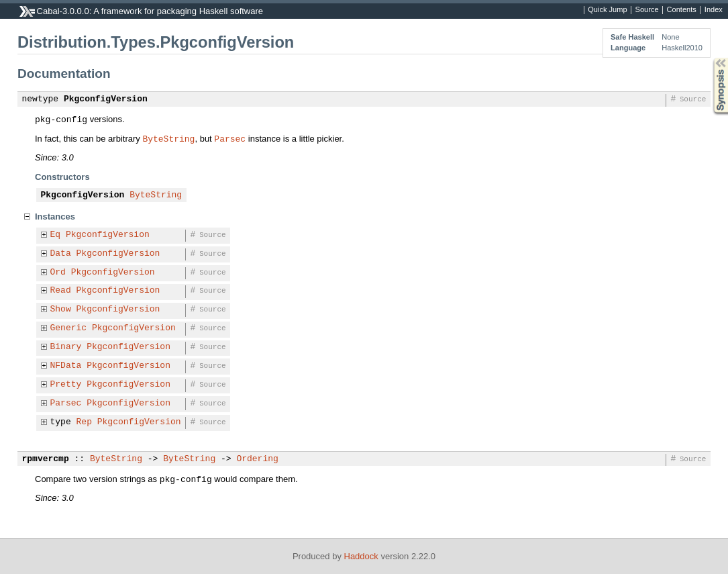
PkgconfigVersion (106, 99)
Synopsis (710, 58)
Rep (84, 422)
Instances (55, 217)
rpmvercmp (46, 459)
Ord (58, 273)
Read (61, 291)
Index (714, 10)
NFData (66, 366)
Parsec (230, 138)
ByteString (168, 138)
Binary (66, 347)
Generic (69, 328)
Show (61, 309)
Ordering (257, 459)
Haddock (361, 556)
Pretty (66, 385)
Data (61, 254)
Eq (56, 235)
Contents (682, 10)
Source (647, 10)
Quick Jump (607, 10)
